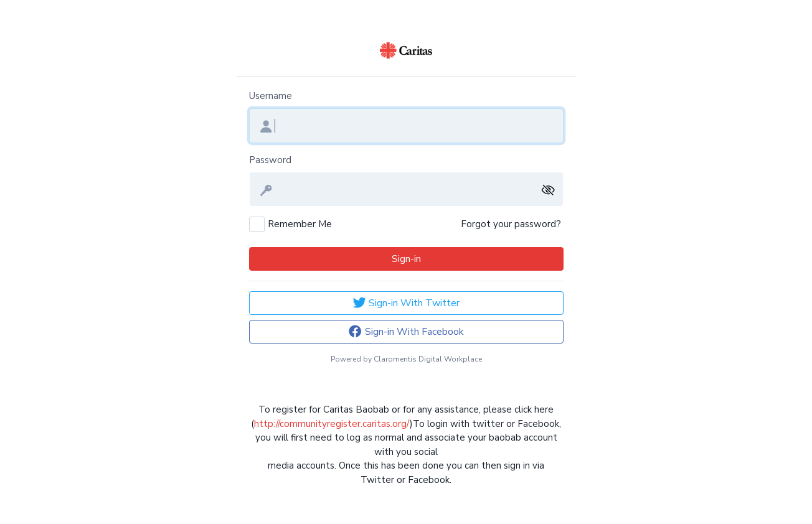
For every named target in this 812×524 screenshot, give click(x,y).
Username (271, 96)
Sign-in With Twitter (406, 303)
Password (270, 160)
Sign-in (406, 259)
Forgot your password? (511, 224)
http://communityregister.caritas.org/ (332, 424)
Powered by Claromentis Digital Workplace (406, 359)
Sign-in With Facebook (406, 331)
